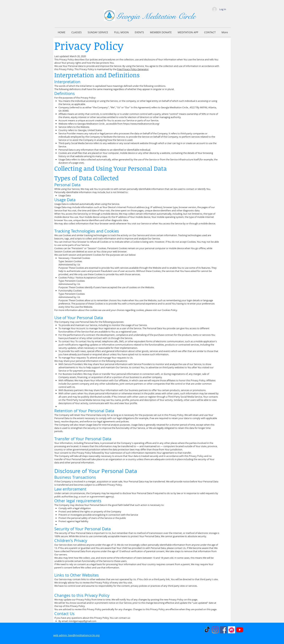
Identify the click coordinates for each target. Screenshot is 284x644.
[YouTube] (240, 630)
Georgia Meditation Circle (156, 16)
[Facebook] (223, 630)
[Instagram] (215, 630)
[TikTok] (207, 630)
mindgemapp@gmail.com (83, 621)
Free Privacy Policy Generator (133, 69)
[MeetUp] (232, 630)
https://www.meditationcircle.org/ (141, 124)
